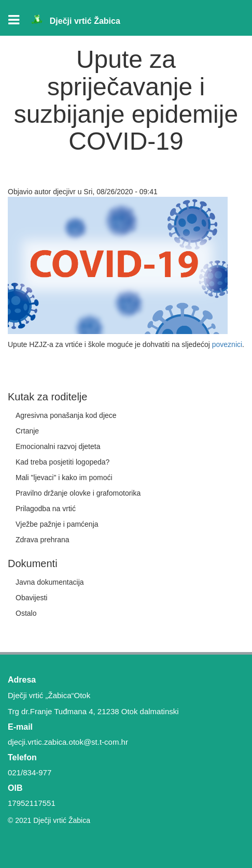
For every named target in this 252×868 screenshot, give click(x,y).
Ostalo (26, 613)
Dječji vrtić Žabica (85, 21)
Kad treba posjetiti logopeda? (62, 462)
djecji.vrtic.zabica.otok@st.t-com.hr (68, 742)
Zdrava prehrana (43, 540)
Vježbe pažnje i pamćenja (57, 524)
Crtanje (27, 431)
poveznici (227, 344)
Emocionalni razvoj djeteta (58, 446)
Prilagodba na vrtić (46, 509)
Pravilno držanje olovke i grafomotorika (78, 493)
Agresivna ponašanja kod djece (66, 415)
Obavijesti (31, 598)
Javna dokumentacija (50, 582)
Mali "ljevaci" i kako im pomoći (64, 478)
